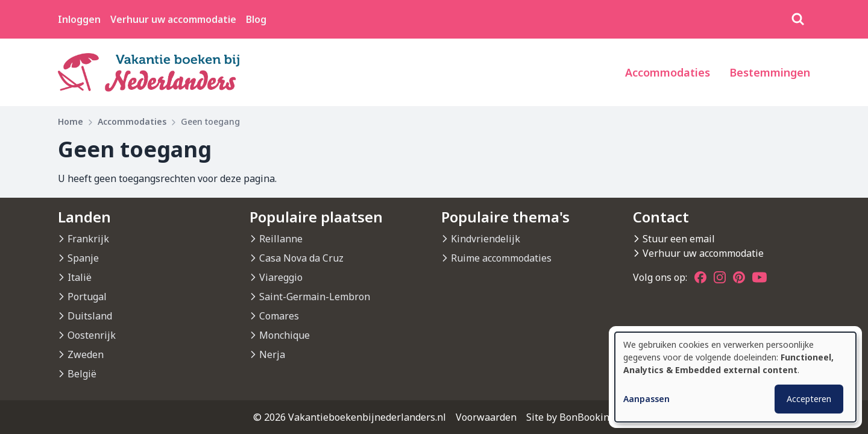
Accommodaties (668, 72)
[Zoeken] (798, 19)
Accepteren (809, 399)
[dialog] (735, 377)
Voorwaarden (486, 417)
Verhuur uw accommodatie (173, 19)
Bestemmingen (770, 72)
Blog (256, 19)
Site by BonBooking (571, 417)
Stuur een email (679, 239)
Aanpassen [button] (646, 399)
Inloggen (79, 19)
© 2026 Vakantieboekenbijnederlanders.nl (350, 417)
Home (71, 121)
